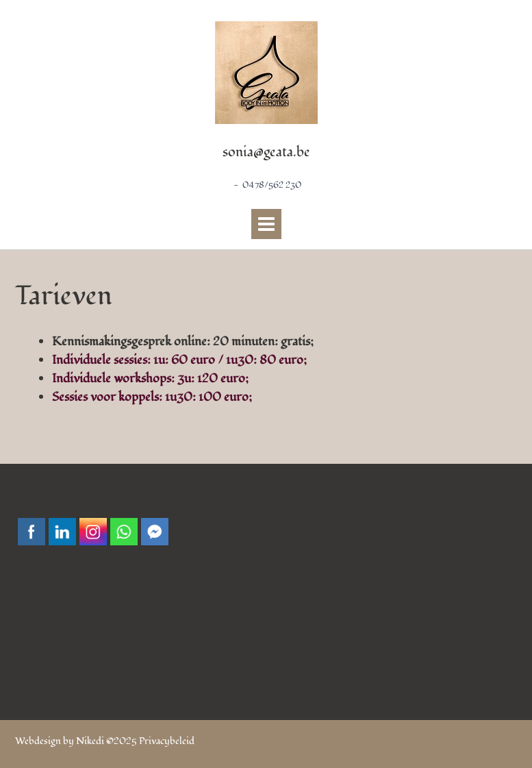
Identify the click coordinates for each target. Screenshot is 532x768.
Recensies (266, 631)
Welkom (266, 595)
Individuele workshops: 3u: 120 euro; (150, 379)
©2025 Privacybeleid (150, 741)
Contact (266, 613)
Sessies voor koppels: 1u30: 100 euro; (152, 397)
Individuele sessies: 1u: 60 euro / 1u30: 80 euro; (179, 360)
